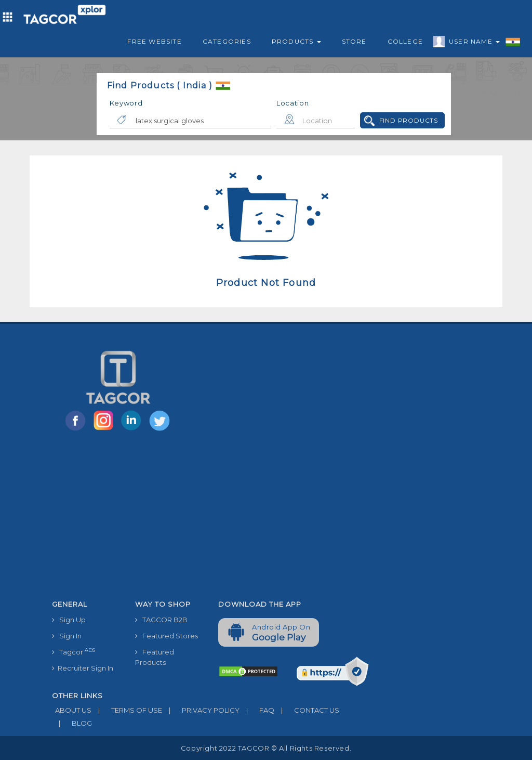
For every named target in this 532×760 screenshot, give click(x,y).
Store (354, 41)
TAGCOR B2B (161, 620)
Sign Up (69, 620)
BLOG (72, 723)
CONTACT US (307, 710)
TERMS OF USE (127, 710)
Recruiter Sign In (83, 668)
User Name (472, 43)
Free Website (154, 41)
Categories (227, 41)
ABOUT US (72, 710)
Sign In (67, 636)
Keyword (126, 103)
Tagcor (74, 652)
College (405, 41)
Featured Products (155, 657)
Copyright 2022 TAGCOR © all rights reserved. (266, 748)
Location (293, 103)
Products (296, 41)
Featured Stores (167, 636)
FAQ (257, 710)
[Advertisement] (210, 517)
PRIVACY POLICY (201, 710)
